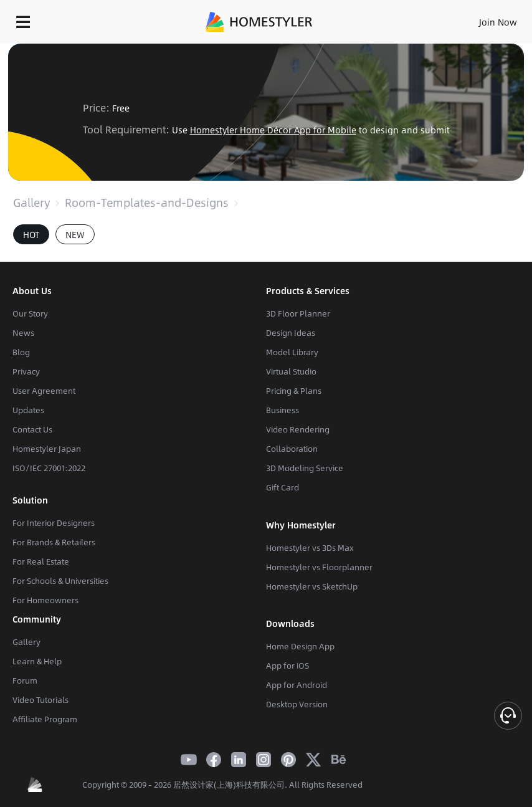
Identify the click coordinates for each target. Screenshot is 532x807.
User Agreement (44, 391)
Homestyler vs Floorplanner (319, 567)
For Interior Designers (54, 523)
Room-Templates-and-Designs (147, 203)
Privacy (26, 371)
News (23, 333)
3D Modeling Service (305, 468)
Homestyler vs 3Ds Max (310, 548)
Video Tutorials (40, 700)
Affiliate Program (45, 719)
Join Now (498, 22)
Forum (25, 680)
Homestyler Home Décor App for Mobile (273, 130)
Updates (28, 410)
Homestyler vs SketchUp (312, 586)
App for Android (297, 685)
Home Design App (300, 646)
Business (283, 410)
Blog (21, 352)
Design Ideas (291, 333)
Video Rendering (298, 429)
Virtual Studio (291, 371)
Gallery (31, 203)
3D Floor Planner (298, 313)
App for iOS (287, 666)
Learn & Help (37, 661)
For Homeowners (45, 600)
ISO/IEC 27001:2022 (49, 468)
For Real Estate (41, 561)
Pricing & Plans (294, 391)
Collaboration (292, 449)
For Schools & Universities (60, 581)
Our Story (30, 313)
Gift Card (283, 487)
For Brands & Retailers (54, 542)
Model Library (292, 352)
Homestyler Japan (47, 449)
